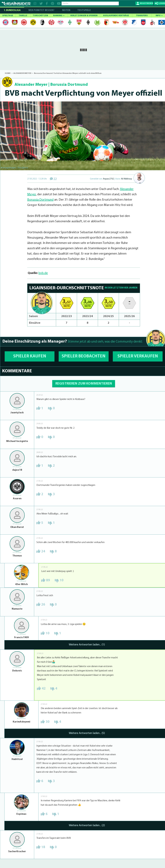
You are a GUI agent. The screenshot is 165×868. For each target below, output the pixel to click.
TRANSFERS (142, 16)
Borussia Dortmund (69, 85)
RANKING (59, 16)
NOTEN (66, 10)
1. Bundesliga (12, 10)
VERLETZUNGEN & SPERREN (84, 16)
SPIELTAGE (8, 16)
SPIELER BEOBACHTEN (84, 356)
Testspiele (84, 10)
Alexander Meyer (31, 85)
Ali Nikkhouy (126, 179)
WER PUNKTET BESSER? (41, 10)
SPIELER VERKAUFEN (138, 356)
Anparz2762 (108, 179)
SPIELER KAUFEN (30, 356)
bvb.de (43, 273)
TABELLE (23, 16)
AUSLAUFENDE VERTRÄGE (116, 16)
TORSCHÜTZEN (40, 16)
